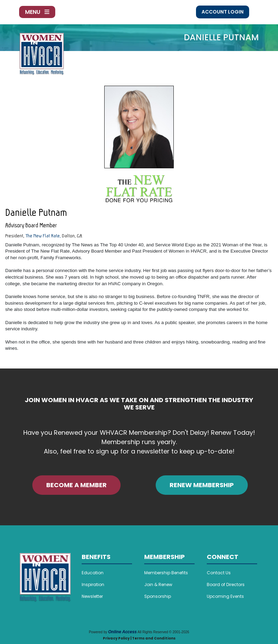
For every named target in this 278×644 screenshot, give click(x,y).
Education (93, 573)
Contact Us (219, 573)
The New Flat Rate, (43, 236)
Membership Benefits (166, 573)
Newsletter (92, 596)
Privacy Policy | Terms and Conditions (139, 638)
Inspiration (93, 584)
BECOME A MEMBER (76, 485)
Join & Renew (158, 584)
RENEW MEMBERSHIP (202, 485)
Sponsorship (158, 596)
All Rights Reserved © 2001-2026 (163, 632)
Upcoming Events (225, 596)
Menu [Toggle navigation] (37, 12)
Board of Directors (226, 584)
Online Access (122, 632)
